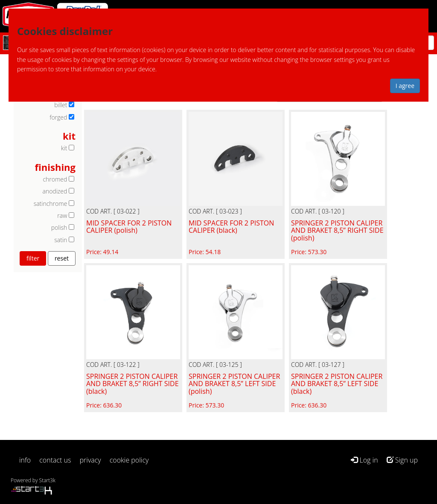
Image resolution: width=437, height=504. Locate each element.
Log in (364, 460)
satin (61, 240)
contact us (55, 460)
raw (62, 215)
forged (58, 117)
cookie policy (129, 460)
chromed (55, 179)
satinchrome (51, 204)
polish (59, 227)
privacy (90, 460)
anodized (55, 191)
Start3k (47, 480)
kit (64, 148)
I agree (405, 86)
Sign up (402, 460)
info (25, 460)
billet (61, 105)
